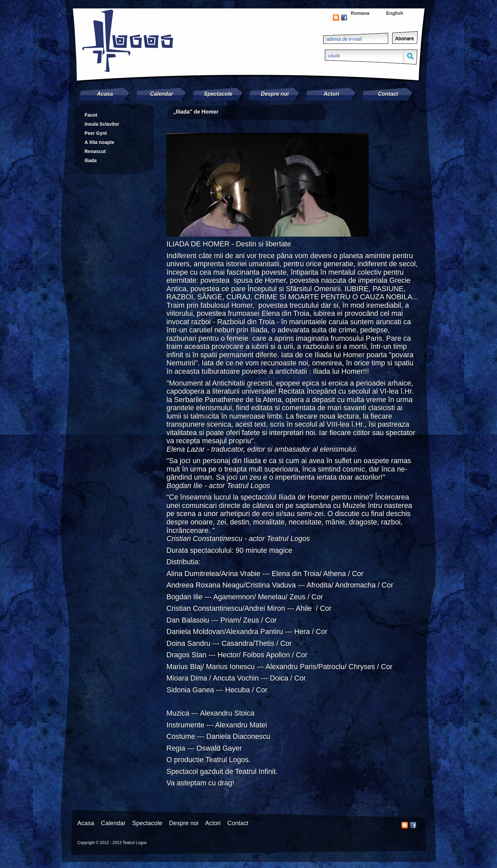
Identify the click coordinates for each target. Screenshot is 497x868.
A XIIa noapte (99, 142)
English (395, 13)
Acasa (105, 94)
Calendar (161, 94)
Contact (388, 94)
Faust (91, 115)
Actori (331, 94)
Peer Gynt (96, 133)
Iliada (91, 160)
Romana (360, 13)
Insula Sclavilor (102, 124)
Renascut (95, 151)
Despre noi (275, 94)
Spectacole (218, 94)
